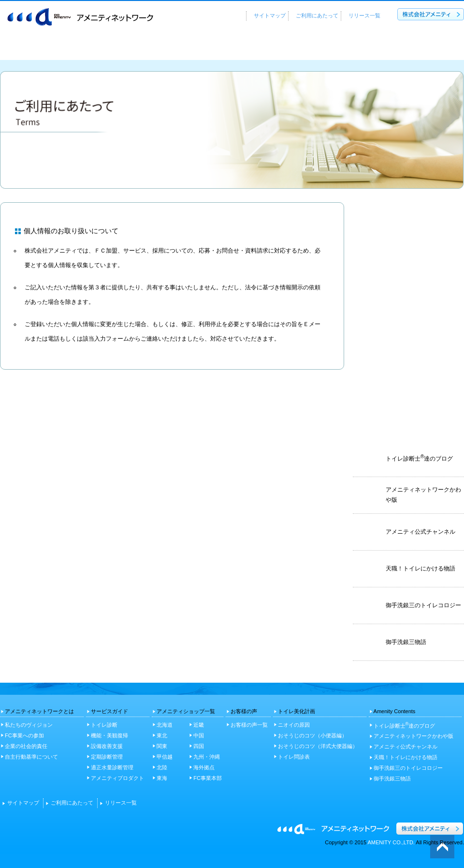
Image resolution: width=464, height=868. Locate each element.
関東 (162, 746)
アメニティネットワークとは (54, 48)
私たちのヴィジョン (29, 725)
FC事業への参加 (24, 735)
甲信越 (165, 757)
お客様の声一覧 (249, 725)
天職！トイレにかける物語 (406, 757)
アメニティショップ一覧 (245, 48)
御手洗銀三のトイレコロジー (408, 768)
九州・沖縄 (207, 757)
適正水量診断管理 (112, 767)
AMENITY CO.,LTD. (391, 842)
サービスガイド (148, 48)
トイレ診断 (104, 725)
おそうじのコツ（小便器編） (312, 735)
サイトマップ (270, 15)
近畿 (199, 725)
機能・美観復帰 (109, 735)
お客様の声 (342, 48)
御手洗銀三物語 (392, 778)
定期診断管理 (107, 757)
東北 (162, 735)
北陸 (162, 767)
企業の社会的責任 (26, 746)
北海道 (165, 725)
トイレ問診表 (294, 757)
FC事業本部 (208, 778)
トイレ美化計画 (423, 48)
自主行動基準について (31, 757)
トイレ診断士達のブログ (405, 725)
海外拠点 (204, 767)
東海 (162, 778)
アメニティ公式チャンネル (406, 747)
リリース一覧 (364, 15)
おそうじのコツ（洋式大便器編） (318, 746)
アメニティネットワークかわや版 (413, 736)
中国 (199, 735)
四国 (199, 746)
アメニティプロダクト (117, 778)
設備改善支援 (107, 746)
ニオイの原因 (294, 725)
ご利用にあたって (317, 15)
